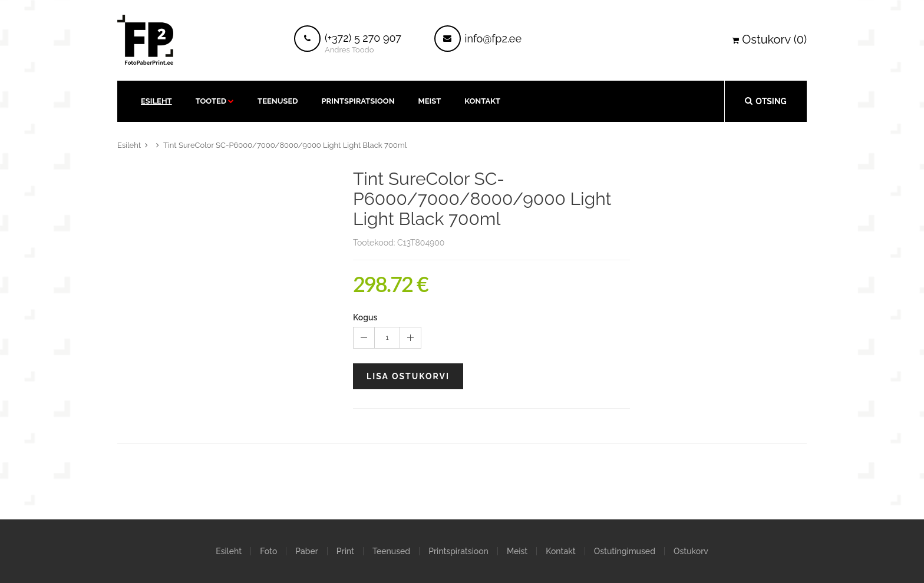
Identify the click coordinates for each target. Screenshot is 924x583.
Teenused (278, 101)
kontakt (482, 101)
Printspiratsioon (358, 101)
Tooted (211, 101)
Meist (430, 101)
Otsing (765, 101)
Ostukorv (691, 551)
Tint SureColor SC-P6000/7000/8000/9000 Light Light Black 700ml (285, 145)
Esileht (156, 101)
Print (345, 551)
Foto (268, 551)
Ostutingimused (625, 551)
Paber (306, 551)
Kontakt (560, 551)
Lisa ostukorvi (408, 376)
